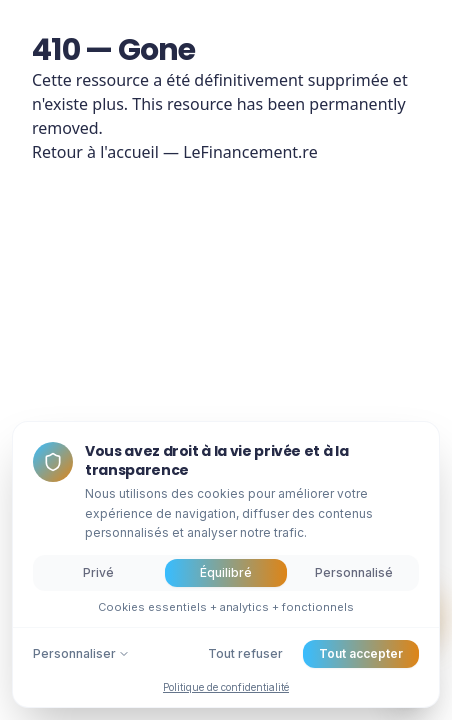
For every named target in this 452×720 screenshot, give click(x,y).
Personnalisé (354, 572)
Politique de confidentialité (226, 687)
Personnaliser (81, 653)
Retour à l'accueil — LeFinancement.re (175, 152)
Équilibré (226, 572)
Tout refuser (245, 653)
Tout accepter (361, 653)
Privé (98, 572)
